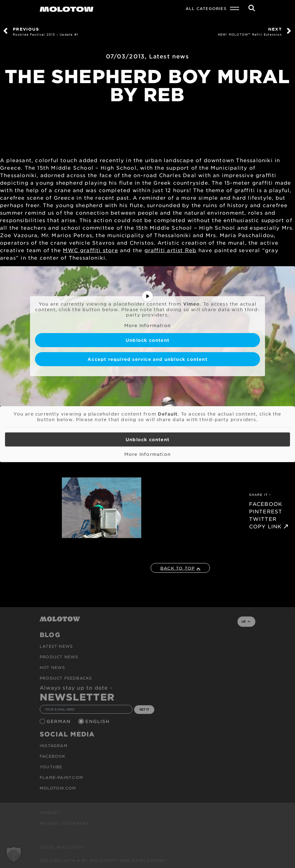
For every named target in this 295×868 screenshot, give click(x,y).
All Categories (206, 8)
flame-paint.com (61, 777)
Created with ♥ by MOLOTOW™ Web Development (103, 861)
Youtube (51, 767)
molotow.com (58, 788)
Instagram (54, 746)
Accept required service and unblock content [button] (147, 359)
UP (246, 621)
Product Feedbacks (66, 678)
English (98, 721)
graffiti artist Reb (170, 250)
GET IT (144, 709)
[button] (14, 854)
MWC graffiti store (90, 250)
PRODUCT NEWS (59, 657)
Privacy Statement (64, 823)
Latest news (169, 56)
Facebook (53, 756)
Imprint (49, 813)
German (59, 721)
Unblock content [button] (147, 340)
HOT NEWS (52, 667)
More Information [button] (147, 325)
